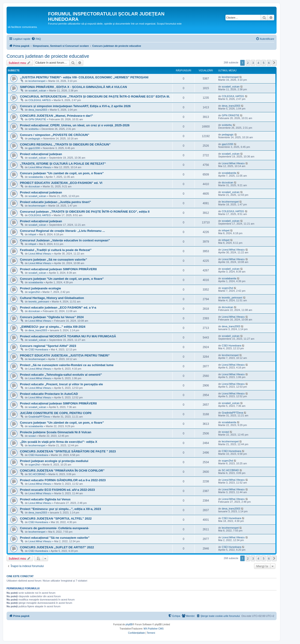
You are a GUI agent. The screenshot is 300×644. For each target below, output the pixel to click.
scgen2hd (34, 292)
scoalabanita (36, 177)
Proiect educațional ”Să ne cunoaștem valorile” (55, 538)
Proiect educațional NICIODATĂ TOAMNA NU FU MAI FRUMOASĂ (68, 336)
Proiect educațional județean (41, 154)
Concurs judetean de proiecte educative (48, 56)
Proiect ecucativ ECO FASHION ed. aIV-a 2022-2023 (57, 490)
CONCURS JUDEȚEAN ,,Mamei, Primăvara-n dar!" (56, 116)
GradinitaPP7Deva (39, 417)
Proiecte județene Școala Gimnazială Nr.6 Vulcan (56, 432)
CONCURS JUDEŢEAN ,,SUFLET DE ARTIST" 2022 (57, 547)
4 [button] (258, 63)
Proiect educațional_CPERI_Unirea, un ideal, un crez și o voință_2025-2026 (75, 125)
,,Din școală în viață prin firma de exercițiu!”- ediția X (59, 442)
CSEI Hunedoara (38, 349)
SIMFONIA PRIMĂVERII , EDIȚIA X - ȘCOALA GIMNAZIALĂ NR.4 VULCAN (73, 87)
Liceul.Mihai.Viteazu (40, 167)
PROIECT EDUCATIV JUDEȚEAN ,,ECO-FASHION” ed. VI (61, 183)
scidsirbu (33, 129)
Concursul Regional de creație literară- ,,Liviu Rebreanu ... (62, 231)
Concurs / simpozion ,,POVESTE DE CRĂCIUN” (55, 135)
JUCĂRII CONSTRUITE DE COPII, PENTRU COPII (56, 413)
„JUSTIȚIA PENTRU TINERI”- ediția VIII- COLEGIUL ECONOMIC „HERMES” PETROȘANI (84, 77)
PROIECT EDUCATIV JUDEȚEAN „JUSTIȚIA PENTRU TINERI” (65, 355)
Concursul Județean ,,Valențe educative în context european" (65, 240)
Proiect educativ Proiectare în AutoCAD (49, 394)
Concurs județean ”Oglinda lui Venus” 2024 (52, 317)
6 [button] (269, 63)
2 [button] (248, 63)
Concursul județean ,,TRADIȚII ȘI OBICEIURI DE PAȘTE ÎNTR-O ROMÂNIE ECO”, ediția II (85, 212)
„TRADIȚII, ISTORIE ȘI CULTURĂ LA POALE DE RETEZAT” (63, 164)
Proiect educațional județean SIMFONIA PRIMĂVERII (58, 269)
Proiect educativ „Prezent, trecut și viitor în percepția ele (61, 384)
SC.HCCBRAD (37, 474)
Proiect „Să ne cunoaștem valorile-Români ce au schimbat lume (67, 365)
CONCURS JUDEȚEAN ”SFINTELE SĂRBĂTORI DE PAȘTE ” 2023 (68, 451)
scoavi (32, 436)
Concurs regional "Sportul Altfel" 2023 (48, 346)
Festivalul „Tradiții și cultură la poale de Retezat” (56, 250)
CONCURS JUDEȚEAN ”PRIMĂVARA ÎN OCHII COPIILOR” (62, 471)
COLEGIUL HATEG (39, 100)
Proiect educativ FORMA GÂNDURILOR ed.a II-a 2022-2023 (63, 480)
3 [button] (253, 63)
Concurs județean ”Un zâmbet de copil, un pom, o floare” (62, 423)
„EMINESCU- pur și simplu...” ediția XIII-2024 (53, 327)
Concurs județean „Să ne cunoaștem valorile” (54, 260)
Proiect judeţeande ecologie (40, 288)
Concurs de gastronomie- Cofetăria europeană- (54, 528)
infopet (32, 234)
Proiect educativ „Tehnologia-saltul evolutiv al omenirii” (61, 375)
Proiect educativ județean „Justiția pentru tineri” (55, 202)
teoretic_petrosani (39, 302)
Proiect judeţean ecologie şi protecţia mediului (54, 461)
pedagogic (34, 138)
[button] (274, 63)
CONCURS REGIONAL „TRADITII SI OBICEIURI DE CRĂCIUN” (65, 144)
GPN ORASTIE (37, 119)
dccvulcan (34, 186)
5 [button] (264, 63)
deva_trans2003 (38, 110)
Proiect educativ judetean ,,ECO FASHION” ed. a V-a (58, 307)
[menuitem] (36, 39)
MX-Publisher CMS (154, 629)
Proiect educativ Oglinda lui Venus (45, 499)
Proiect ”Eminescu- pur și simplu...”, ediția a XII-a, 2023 (60, 509)
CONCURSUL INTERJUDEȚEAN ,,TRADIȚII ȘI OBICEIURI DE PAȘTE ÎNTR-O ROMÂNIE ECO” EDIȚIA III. (95, 96)
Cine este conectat (20, 576)
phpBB (129, 624)
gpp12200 (34, 148)
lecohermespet (37, 81)
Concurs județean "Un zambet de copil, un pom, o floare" (62, 173)
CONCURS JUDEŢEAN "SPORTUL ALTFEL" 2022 (56, 518)
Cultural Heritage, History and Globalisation (52, 298)
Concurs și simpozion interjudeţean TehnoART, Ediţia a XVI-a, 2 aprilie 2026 (75, 106)
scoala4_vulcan (37, 91)
